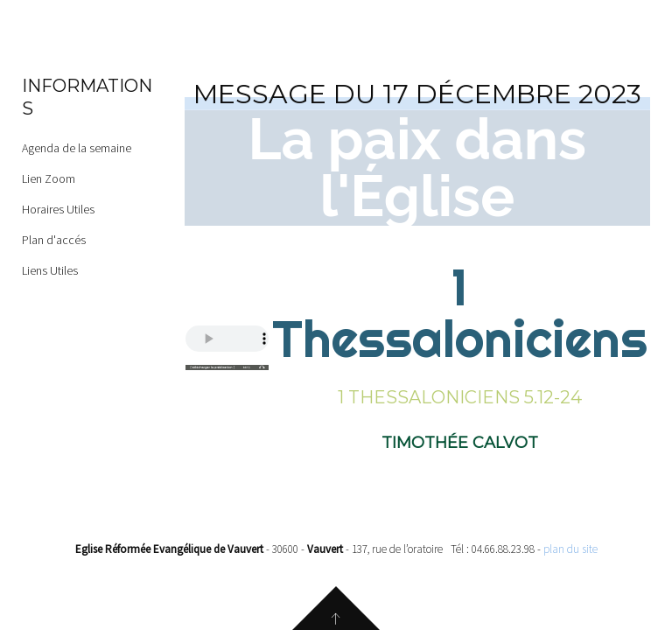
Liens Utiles (50, 270)
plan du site (570, 549)
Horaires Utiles (58, 209)
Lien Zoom (49, 178)
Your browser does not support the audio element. (227, 339)
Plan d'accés (54, 240)
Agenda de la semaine (77, 148)
